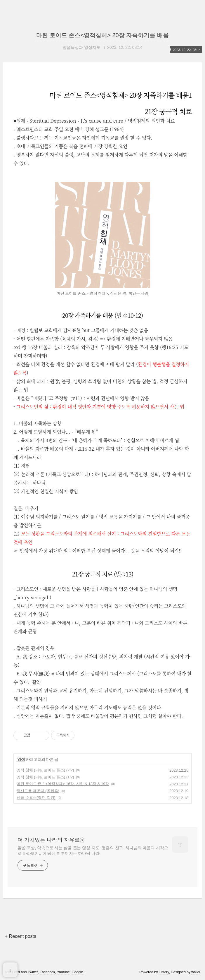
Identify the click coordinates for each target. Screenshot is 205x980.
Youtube (63, 972)
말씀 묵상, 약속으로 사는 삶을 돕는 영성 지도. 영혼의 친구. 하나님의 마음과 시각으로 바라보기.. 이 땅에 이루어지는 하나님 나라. (93, 851)
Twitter (33, 972)
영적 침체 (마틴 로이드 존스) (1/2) (45, 777)
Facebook (47, 972)
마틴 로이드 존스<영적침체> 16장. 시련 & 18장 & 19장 (63, 784)
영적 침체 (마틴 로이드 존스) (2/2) (45, 770)
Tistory (164, 972)
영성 (21, 759)
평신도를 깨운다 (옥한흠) (38, 791)
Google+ (78, 972)
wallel (196, 972)
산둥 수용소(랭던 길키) (36, 798)
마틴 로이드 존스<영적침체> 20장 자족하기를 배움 (102, 35)
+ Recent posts (21, 936)
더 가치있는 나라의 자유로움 (51, 840)
